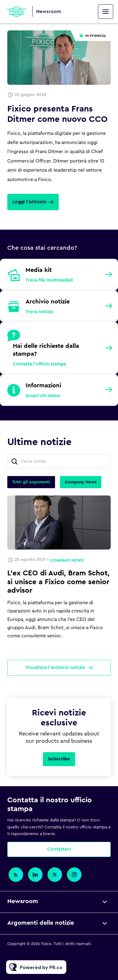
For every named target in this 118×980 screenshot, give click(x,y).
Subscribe (59, 759)
